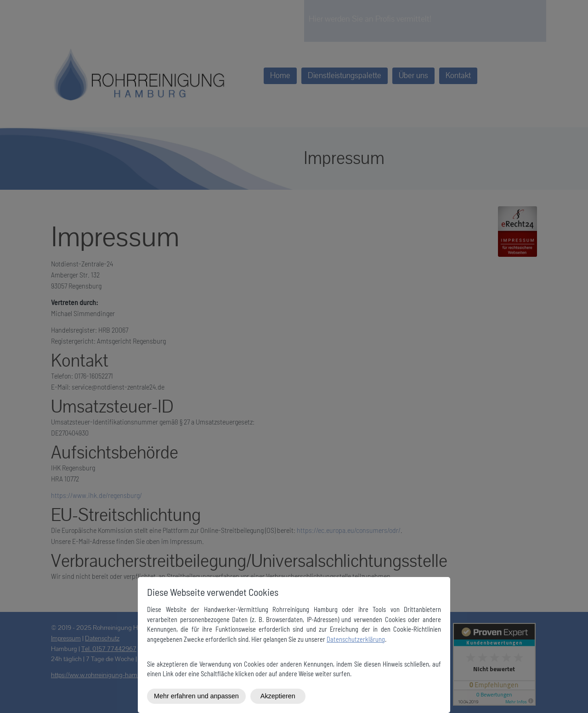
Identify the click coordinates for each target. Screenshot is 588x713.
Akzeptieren (278, 696)
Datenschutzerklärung (356, 639)
